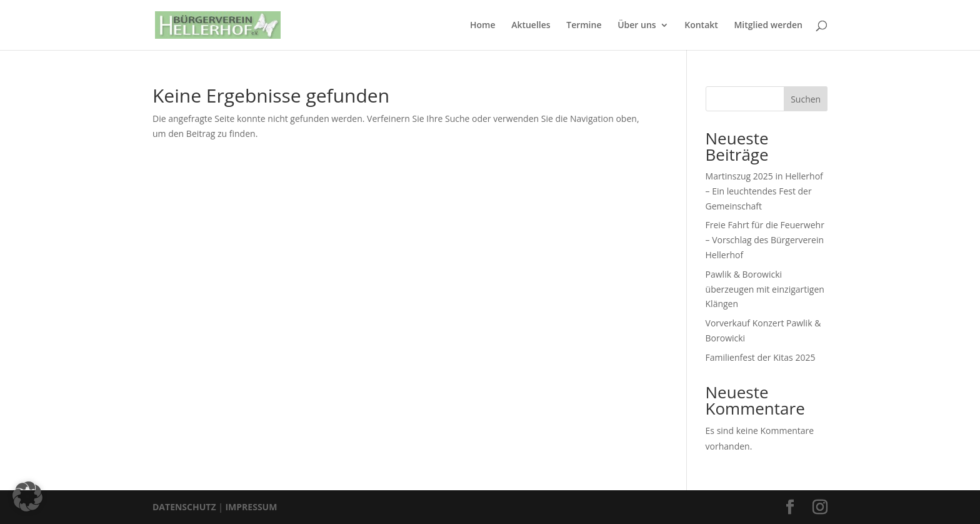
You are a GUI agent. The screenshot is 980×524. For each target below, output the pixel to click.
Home (483, 26)
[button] (27, 496)
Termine (584, 26)
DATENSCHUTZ (184, 507)
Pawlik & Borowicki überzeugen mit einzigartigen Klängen (765, 289)
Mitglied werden (768, 26)
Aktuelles (531, 26)
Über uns (637, 26)
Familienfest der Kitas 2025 (761, 357)
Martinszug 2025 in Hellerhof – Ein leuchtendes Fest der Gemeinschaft (764, 191)
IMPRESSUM (251, 507)
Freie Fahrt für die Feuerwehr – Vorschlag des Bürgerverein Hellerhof (765, 240)
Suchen (806, 99)
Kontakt (701, 26)
